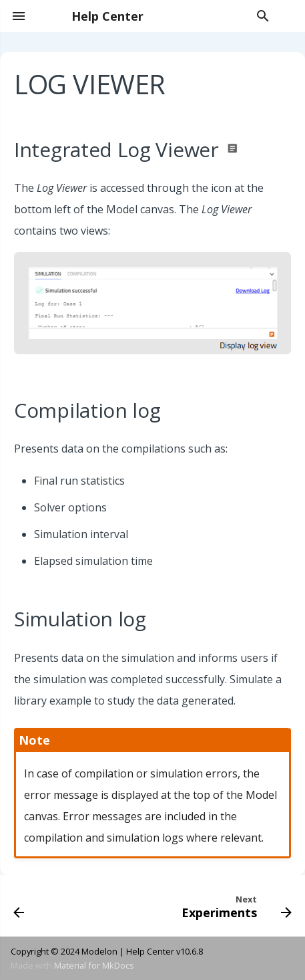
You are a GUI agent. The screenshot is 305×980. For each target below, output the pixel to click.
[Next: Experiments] (235, 906)
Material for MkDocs (94, 965)
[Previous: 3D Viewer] (19, 906)
